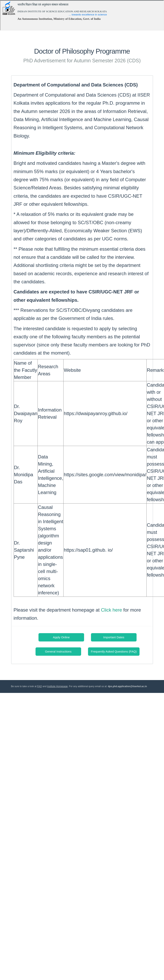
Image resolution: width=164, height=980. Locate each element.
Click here (111, 610)
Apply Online (61, 637)
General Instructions (58, 651)
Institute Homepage (57, 686)
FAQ (39, 686)
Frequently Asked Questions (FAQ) (114, 651)
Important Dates (114, 637)
